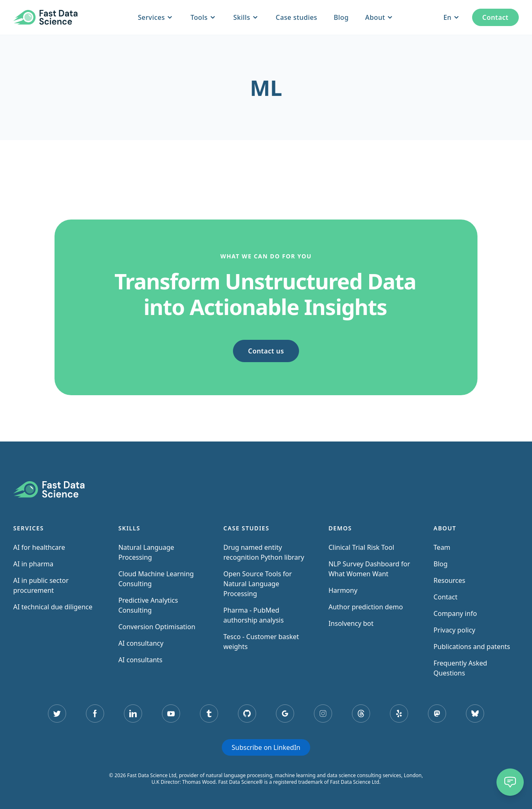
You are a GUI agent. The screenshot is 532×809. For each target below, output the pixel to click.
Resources (450, 580)
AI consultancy (141, 643)
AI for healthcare (39, 547)
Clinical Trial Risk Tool (361, 547)
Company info (455, 613)
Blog (341, 17)
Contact (495, 17)
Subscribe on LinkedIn (266, 747)
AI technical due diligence (53, 607)
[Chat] (510, 782)
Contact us (266, 351)
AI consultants (140, 660)
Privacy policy (455, 630)
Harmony (343, 590)
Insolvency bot (351, 623)
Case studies (297, 17)
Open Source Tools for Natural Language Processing (258, 584)
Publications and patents (472, 647)
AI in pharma (33, 564)
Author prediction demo (366, 607)
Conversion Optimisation (157, 627)
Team (442, 547)
